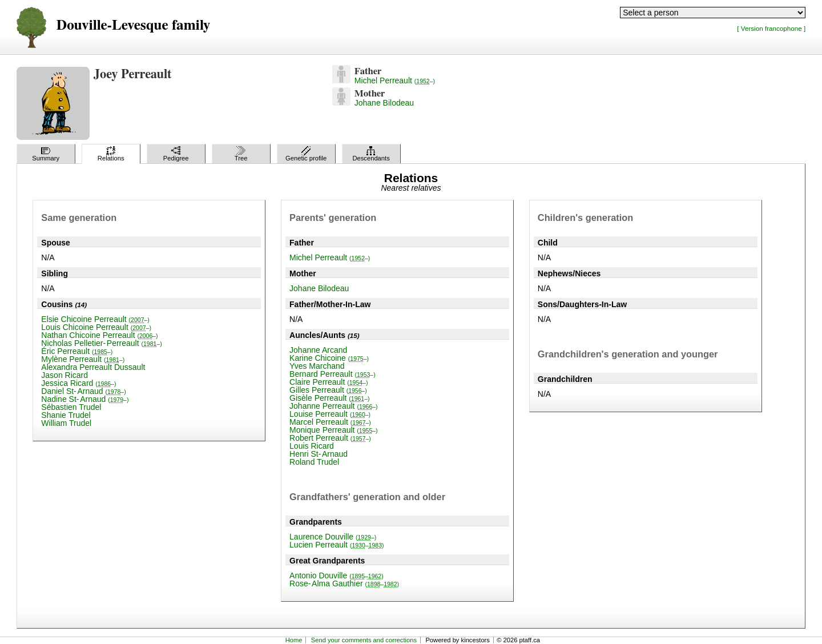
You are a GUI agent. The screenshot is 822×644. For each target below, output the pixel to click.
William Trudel (66, 423)
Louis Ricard (312, 446)
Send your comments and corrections (364, 640)
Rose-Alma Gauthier (344, 583)
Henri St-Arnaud (319, 454)
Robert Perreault (330, 438)
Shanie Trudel (66, 415)
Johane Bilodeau (384, 103)
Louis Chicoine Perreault (96, 327)
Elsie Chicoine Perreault (95, 319)
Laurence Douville (333, 537)
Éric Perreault (77, 351)
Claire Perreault (329, 382)
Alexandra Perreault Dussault (93, 367)
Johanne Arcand (318, 350)
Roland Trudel (314, 462)
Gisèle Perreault (329, 398)
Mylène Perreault (83, 359)
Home (294, 640)
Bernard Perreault (333, 374)
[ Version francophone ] (771, 28)
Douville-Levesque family (133, 25)
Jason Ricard (65, 375)
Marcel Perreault (330, 422)
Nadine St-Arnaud (85, 399)
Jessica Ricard (78, 383)
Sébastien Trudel (71, 407)
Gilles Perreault (328, 390)
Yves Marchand (317, 366)
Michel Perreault (395, 80)
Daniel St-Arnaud (83, 391)
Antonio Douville (337, 575)
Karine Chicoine (329, 358)
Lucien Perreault (337, 545)
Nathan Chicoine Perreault (99, 335)
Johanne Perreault (334, 406)
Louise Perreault (330, 414)
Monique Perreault (334, 430)
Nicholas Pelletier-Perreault (101, 343)
